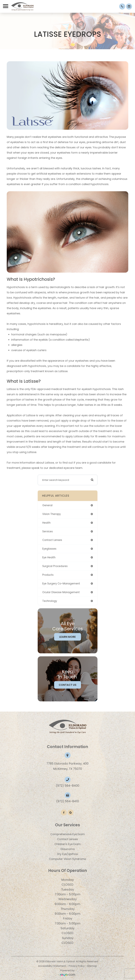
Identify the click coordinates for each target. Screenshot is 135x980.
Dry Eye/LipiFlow (68, 854)
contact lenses (52, 540)
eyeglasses (49, 549)
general (47, 505)
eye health (49, 557)
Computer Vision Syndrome (67, 859)
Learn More (67, 637)
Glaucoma (67, 849)
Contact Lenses (67, 839)
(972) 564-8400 (68, 786)
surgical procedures (55, 566)
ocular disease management (61, 592)
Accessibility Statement (52, 966)
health (46, 523)
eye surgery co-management (61, 584)
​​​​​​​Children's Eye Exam (67, 844)
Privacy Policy (77, 966)
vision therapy (52, 514)
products (48, 575)
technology (50, 601)
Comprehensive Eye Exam (68, 834)
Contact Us (68, 685)
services (48, 531)
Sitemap (92, 966)
